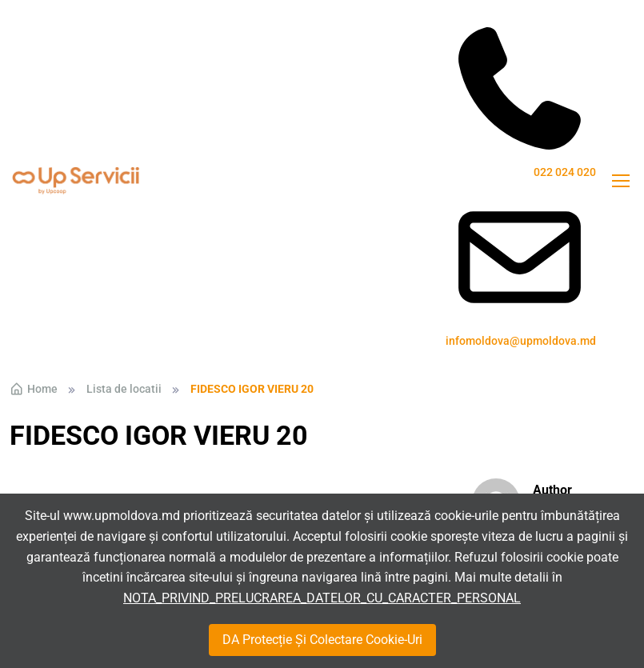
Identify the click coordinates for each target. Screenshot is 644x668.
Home (34, 389)
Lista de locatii (124, 389)
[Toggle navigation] (620, 181)
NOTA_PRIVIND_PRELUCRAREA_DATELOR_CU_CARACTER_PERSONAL (322, 598)
